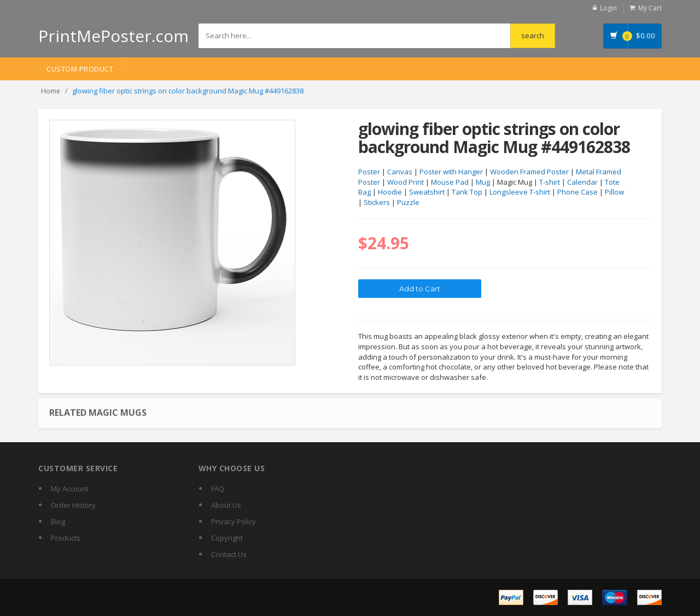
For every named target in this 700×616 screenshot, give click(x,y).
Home (51, 91)
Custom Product (80, 69)
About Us (226, 505)
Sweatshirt (427, 192)
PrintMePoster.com (113, 36)
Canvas (400, 172)
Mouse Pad (450, 182)
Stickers (377, 202)
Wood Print (406, 182)
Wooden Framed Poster (529, 172)
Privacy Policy (234, 521)
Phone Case (577, 192)
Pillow (614, 192)
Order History (73, 505)
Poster (369, 172)
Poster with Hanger (451, 172)
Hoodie (390, 192)
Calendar (582, 182)
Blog (58, 521)
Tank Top (467, 192)
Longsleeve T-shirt (520, 192)
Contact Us (229, 554)
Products (66, 538)
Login (608, 8)
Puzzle (408, 202)
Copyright (227, 538)
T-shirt (550, 182)
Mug (483, 182)
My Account (70, 489)
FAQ (218, 489)
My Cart (650, 8)
